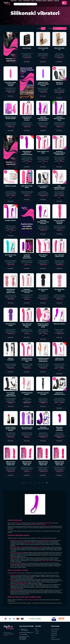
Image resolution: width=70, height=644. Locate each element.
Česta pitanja (54, 631)
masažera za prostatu (37, 550)
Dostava (53, 637)
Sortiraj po (50, 28)
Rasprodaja (27, 1)
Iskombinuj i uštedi (41, 1)
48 (43, 28)
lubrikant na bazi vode (28, 575)
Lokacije (56, 1)
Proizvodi (14, 1)
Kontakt (37, 633)
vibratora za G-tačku (26, 550)
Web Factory (6, 635)
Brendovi (50, 1)
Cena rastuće (60, 28)
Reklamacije (54, 635)
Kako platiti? (54, 633)
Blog (36, 629)
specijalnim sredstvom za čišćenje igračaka (27, 554)
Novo (33, 1)
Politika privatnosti (56, 639)
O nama (37, 631)
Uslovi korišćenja (55, 629)
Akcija (20, 1)
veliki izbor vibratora (26, 603)
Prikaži (39, 28)
